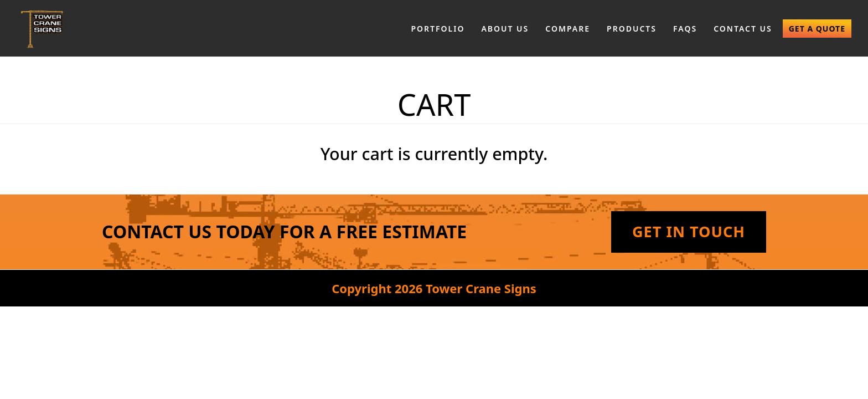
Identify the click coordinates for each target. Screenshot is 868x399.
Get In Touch (689, 231)
